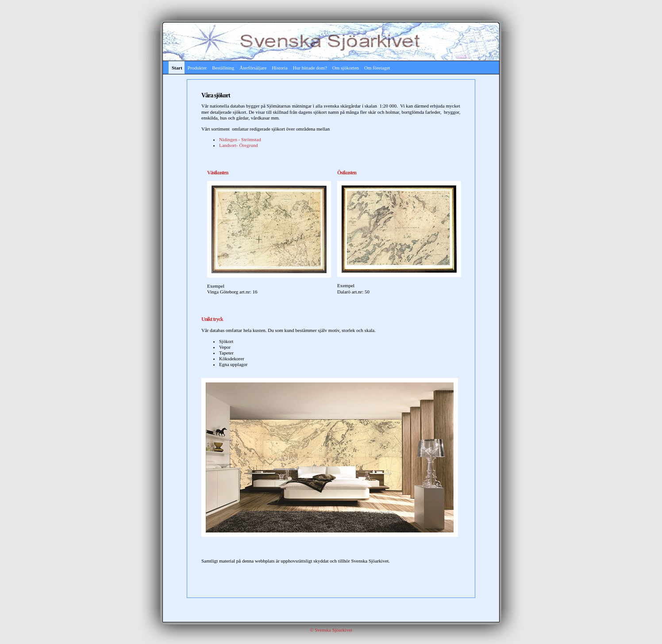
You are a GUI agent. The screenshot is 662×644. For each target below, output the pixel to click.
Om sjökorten (346, 68)
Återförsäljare (253, 68)
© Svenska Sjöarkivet (331, 630)
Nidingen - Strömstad (240, 139)
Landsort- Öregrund (239, 145)
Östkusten (347, 173)
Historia (279, 68)
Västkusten (217, 173)
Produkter (197, 68)
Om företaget (377, 68)
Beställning (223, 68)
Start (177, 68)
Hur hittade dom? (310, 68)
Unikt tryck (212, 319)
